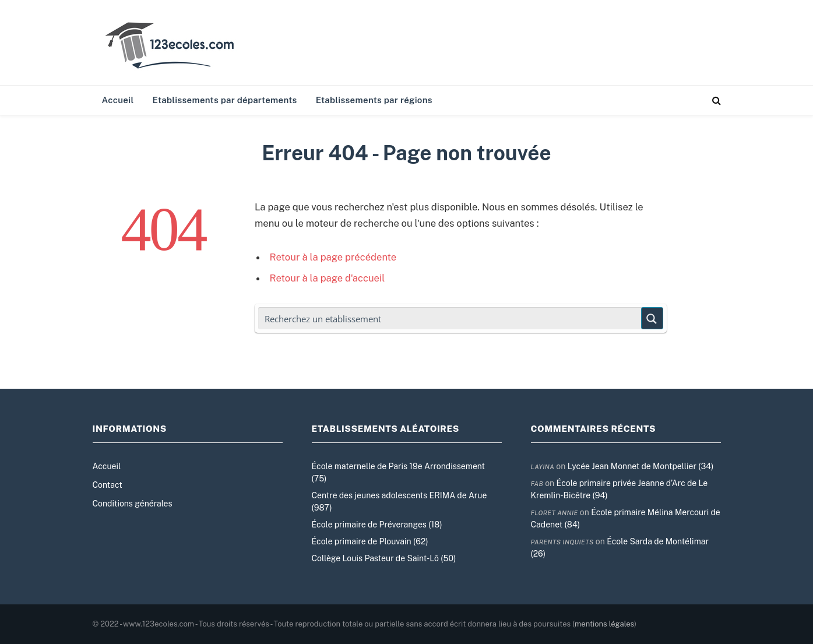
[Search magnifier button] (652, 318)
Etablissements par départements (225, 100)
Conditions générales (133, 504)
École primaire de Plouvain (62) (370, 541)
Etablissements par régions (374, 100)
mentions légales (604, 624)
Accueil (118, 100)
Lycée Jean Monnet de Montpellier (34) (641, 466)
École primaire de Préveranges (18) (377, 525)
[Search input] (450, 318)
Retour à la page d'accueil (328, 278)
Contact (108, 485)
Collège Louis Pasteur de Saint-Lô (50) (384, 558)
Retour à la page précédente (333, 257)
